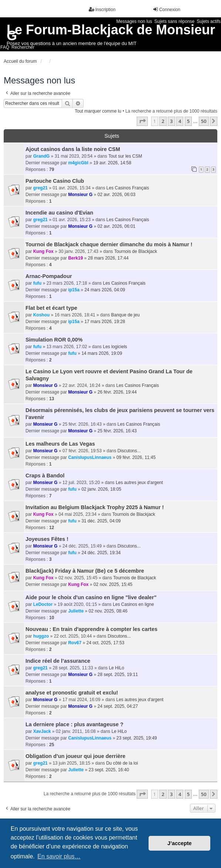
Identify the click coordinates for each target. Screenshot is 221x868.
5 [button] (188, 121)
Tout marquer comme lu (98, 111)
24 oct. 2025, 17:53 (106, 643)
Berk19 (75, 258)
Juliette (76, 611)
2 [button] (163, 121)
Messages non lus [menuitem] (134, 21)
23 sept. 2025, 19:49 (137, 738)
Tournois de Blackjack (136, 251)
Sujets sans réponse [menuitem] (175, 21)
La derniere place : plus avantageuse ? (74, 724)
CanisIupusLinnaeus (90, 457)
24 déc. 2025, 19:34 (101, 553)
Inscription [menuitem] (102, 9)
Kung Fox (43, 251)
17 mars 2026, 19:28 (105, 322)
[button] (142, 121)
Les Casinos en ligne (133, 604)
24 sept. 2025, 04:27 (118, 706)
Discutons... (129, 451)
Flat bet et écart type (51, 308)
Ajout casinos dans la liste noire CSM (73, 149)
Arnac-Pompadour (49, 276)
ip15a (74, 290)
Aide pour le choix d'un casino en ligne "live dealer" (91, 597)
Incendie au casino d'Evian (59, 213)
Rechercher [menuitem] (23, 47)
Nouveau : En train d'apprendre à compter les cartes (91, 629)
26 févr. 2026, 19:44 (117, 392)
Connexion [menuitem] (166, 9)
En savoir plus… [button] (59, 856)
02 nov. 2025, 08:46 (108, 611)
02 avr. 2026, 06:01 (117, 226)
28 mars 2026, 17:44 (108, 258)
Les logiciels (115, 347)
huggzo (41, 636)
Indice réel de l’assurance (58, 661)
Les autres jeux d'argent (139, 483)
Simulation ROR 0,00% (54, 340)
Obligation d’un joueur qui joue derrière (75, 756)
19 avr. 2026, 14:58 (112, 163)
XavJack (42, 731)
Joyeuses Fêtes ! (47, 539)
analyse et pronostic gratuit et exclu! (72, 693)
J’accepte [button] (180, 843)
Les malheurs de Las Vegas (60, 444)
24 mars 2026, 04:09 (105, 290)
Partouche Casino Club (55, 181)
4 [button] (180, 121)
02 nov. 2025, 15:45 (113, 584)
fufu (38, 283)
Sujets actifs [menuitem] (209, 21)
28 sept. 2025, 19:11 (118, 675)
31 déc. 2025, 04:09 (101, 521)
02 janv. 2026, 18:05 (101, 489)
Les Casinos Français (128, 188)
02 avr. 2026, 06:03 (117, 195)
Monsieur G (80, 195)
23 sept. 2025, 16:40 (109, 770)
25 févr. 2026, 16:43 (117, 431)
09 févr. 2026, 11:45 (136, 457)
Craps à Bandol (45, 476)
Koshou (42, 315)
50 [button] (204, 121)
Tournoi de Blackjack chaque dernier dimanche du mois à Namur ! (109, 244)
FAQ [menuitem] (5, 47)
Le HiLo (117, 668)
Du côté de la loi (122, 763)
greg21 (40, 188)
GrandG (42, 156)
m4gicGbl (78, 163)
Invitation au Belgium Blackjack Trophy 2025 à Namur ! (95, 507)
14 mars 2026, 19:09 (102, 353)
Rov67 (75, 643)
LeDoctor (43, 604)
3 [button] (171, 121)
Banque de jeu (125, 315)
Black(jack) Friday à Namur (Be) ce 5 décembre (85, 571)
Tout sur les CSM (125, 156)
